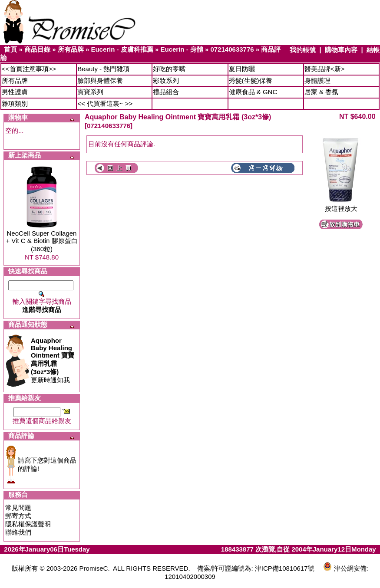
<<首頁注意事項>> (29, 69)
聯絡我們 (18, 532)
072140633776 (232, 49)
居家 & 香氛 (321, 92)
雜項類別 (15, 103)
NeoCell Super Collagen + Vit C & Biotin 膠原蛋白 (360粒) (41, 241)
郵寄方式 (18, 516)
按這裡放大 (341, 205)
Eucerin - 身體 (182, 49)
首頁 (10, 49)
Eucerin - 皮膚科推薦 (122, 49)
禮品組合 (166, 92)
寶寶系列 (90, 92)
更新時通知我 (53, 360)
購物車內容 (341, 50)
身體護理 (317, 80)
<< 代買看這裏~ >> (105, 103)
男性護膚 (15, 92)
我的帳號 (303, 50)
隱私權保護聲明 (28, 524)
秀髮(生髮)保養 (251, 80)
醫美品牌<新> (325, 69)
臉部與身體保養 (100, 80)
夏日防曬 (242, 69)
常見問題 (18, 508)
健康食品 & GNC (253, 92)
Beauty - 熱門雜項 (103, 69)
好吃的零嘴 (169, 69)
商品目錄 (37, 49)
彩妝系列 (166, 80)
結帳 (373, 50)
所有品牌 (71, 49)
